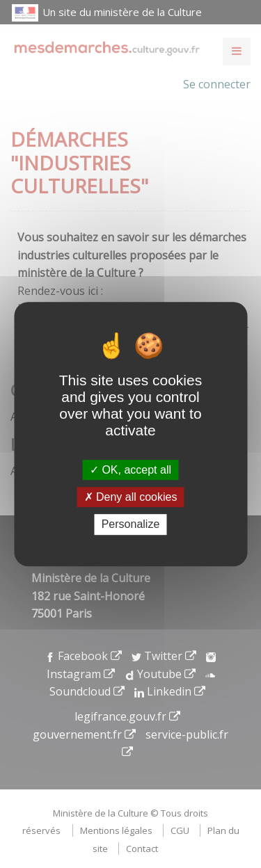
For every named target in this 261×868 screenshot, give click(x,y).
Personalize (131, 525)
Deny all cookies (131, 497)
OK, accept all (130, 470)
